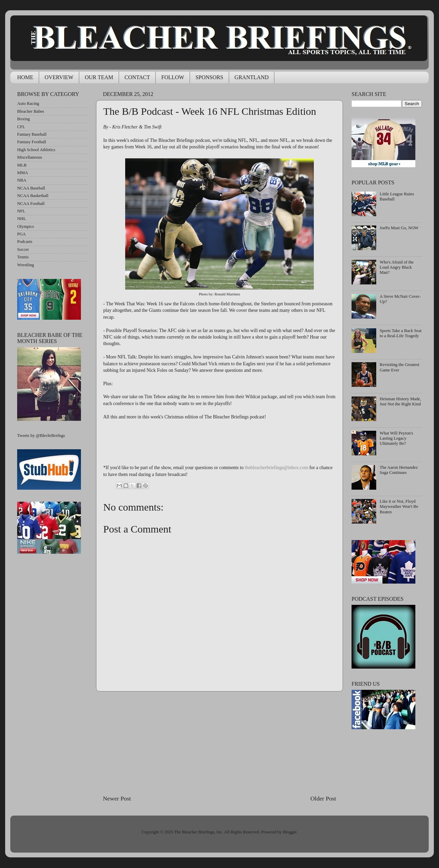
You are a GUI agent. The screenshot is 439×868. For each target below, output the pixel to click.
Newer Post (117, 798)
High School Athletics (36, 150)
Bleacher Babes (31, 111)
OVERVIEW (59, 77)
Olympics (26, 227)
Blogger (289, 832)
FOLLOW (173, 77)
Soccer (23, 249)
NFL (21, 211)
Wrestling (26, 265)
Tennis (23, 257)
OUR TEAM (99, 77)
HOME (25, 77)
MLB (22, 165)
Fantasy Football (32, 142)
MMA (23, 173)
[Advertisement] (219, 743)
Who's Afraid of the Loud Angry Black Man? (397, 267)
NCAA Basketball (33, 196)
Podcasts (25, 242)
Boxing (23, 119)
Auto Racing (28, 103)
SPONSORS (209, 77)
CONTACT (137, 77)
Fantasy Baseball (32, 134)
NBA (22, 180)
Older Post (323, 798)
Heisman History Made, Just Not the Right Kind (400, 401)
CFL (21, 127)
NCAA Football (31, 204)
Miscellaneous (30, 157)
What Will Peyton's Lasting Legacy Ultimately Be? (396, 438)
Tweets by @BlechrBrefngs (41, 436)
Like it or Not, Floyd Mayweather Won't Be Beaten (399, 506)
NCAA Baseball (31, 188)
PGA (21, 234)
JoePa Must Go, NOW (399, 228)
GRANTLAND (252, 77)
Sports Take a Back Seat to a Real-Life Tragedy (401, 333)
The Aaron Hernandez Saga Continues (399, 470)
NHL (22, 219)
